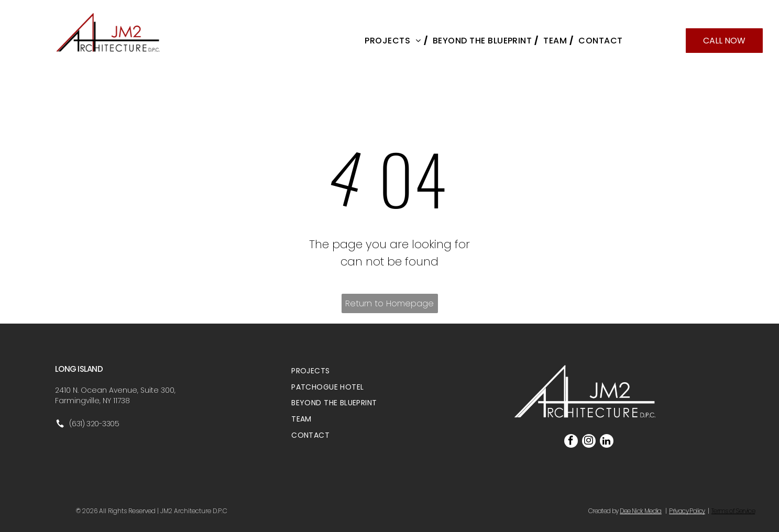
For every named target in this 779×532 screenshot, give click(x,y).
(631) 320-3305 (94, 424)
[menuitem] (393, 41)
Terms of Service (733, 511)
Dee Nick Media (641, 511)
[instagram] (589, 442)
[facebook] (571, 442)
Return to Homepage (389, 303)
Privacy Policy (687, 511)
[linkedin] (607, 442)
